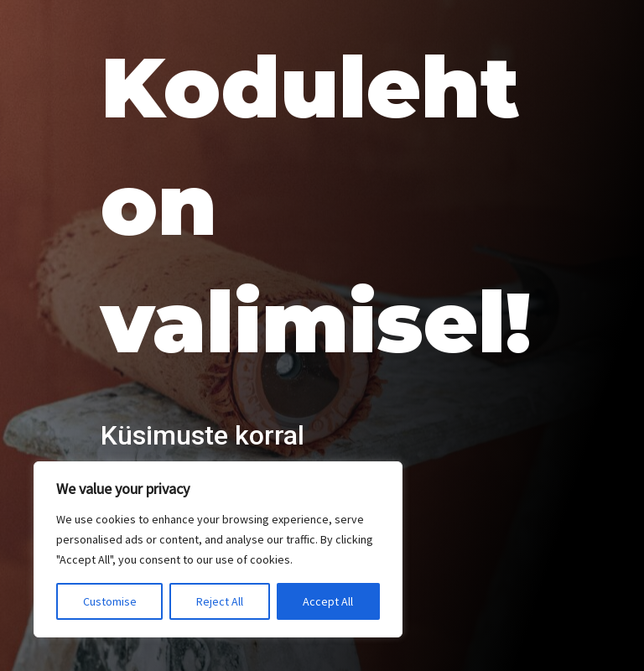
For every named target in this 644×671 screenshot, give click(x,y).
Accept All (328, 601)
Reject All (220, 601)
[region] (218, 549)
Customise (110, 601)
